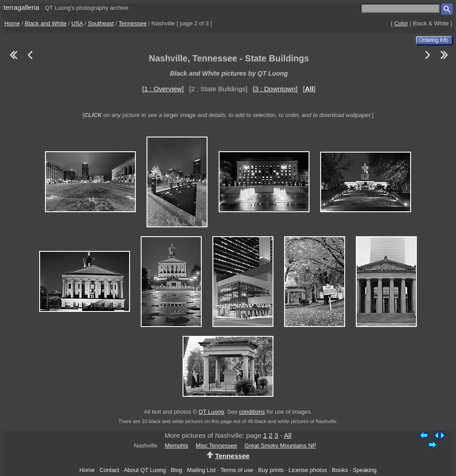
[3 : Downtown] (275, 89)
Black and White (46, 23)
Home (12, 23)
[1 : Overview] (163, 89)
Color (401, 23)
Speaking (365, 470)
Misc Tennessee (217, 446)
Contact (109, 470)
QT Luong (211, 412)
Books (340, 470)
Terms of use (237, 470)
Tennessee (132, 23)
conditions (252, 412)
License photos (308, 470)
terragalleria (21, 7)
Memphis (177, 446)
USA (77, 23)
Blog (176, 470)
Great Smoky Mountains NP (280, 446)
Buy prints (271, 470)
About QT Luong (145, 470)
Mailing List (202, 470)
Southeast (101, 23)
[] (309, 89)
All (287, 435)
